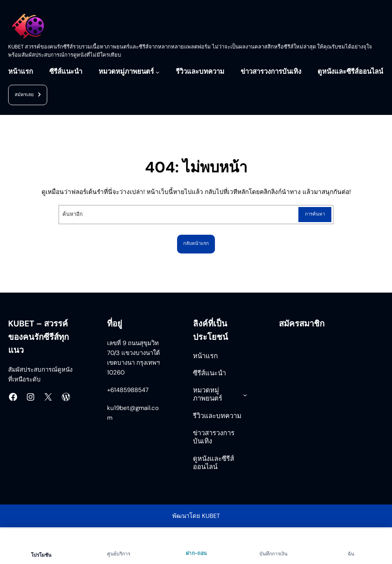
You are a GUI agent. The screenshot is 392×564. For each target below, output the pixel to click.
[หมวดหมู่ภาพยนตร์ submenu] (158, 72)
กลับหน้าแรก (196, 244)
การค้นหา (313, 215)
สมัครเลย (29, 95)
